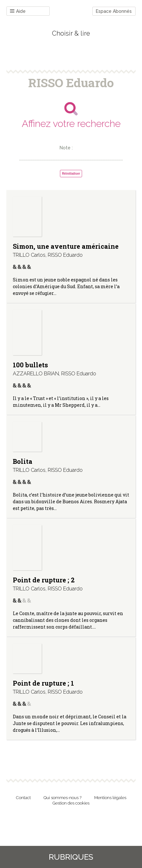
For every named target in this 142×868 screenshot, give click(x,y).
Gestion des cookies (71, 803)
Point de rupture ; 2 (44, 580)
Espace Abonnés (114, 11)
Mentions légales (110, 798)
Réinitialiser (71, 174)
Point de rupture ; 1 (43, 683)
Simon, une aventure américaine (66, 246)
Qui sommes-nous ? (63, 798)
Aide (18, 11)
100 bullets (30, 365)
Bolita (23, 461)
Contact (23, 798)
